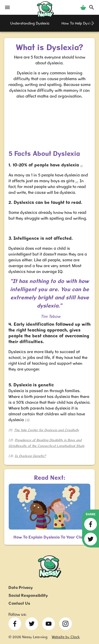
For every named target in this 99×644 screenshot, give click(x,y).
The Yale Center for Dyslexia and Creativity (46, 430)
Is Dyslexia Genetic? (30, 456)
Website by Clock (66, 637)
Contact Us (19, 603)
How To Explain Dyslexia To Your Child (50, 537)
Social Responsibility (28, 595)
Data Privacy (21, 587)
